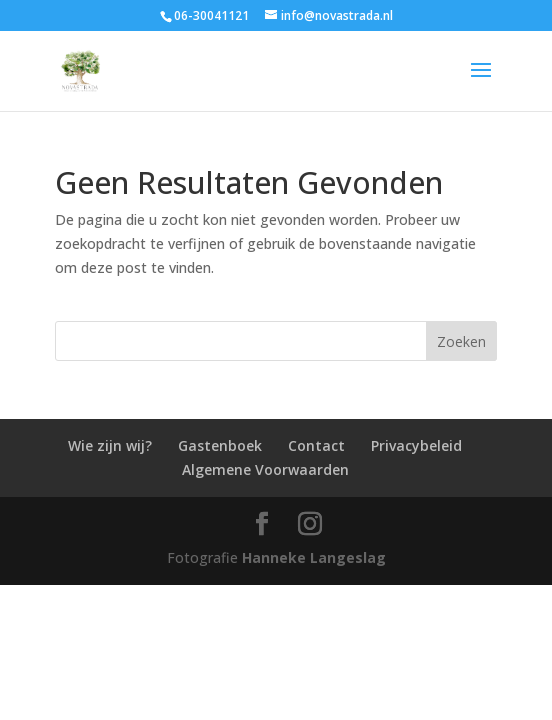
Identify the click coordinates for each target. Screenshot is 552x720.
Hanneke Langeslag (314, 557)
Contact (316, 445)
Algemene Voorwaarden (265, 469)
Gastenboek (220, 445)
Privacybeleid (416, 445)
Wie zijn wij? (110, 445)
